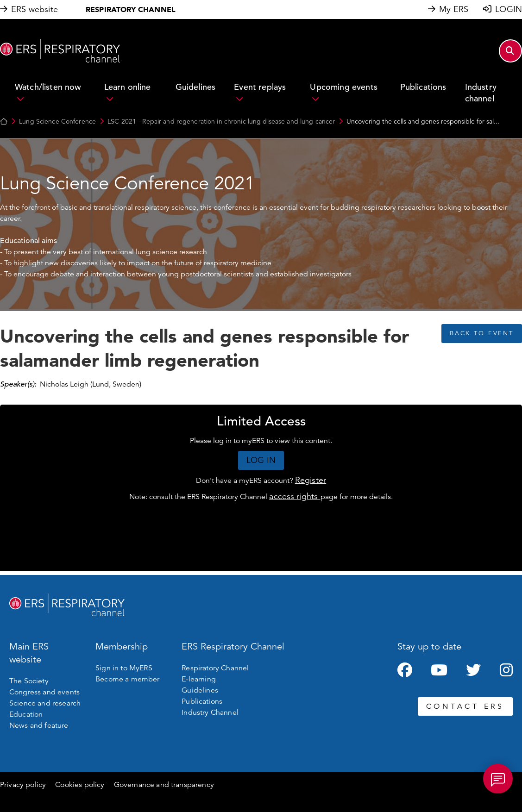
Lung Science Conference (57, 121)
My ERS (454, 9)
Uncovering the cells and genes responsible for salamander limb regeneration (204, 348)
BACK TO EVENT (482, 333)
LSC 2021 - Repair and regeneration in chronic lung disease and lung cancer (221, 121)
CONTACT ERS (465, 706)
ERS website (35, 9)
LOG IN (261, 460)
